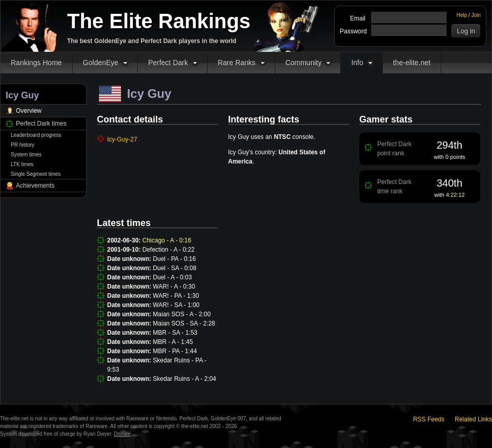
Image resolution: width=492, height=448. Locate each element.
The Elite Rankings (159, 21)
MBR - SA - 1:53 (175, 333)
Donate (122, 434)
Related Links (473, 419)
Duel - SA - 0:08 (175, 268)
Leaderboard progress (36, 135)
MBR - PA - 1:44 (175, 351)
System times (26, 155)
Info (357, 63)
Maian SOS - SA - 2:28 (184, 323)
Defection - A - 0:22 (169, 250)
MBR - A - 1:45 (173, 342)
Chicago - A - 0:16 (167, 240)
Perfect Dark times (41, 124)
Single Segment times (36, 174)
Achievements (35, 186)
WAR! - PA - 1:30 (176, 296)
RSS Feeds (429, 419)
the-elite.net (412, 63)
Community (304, 63)
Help (462, 15)
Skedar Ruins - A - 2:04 (184, 379)
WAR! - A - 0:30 (174, 287)
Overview (29, 111)
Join (476, 15)
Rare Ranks (237, 63)
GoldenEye (101, 63)
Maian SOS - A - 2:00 (182, 314)
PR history (23, 145)
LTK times (22, 164)
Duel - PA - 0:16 (174, 259)
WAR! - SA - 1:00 (176, 305)
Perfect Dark (168, 63)
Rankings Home (36, 63)
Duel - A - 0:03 (172, 277)
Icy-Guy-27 (122, 139)
